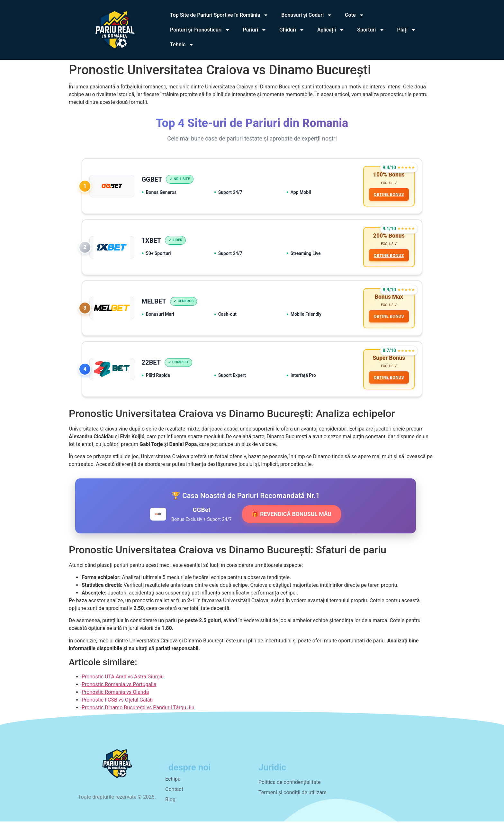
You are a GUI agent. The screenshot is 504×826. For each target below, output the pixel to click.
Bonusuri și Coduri (307, 15)
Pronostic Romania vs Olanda (115, 697)
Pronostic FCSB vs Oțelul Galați (117, 704)
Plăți (407, 30)
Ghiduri (292, 30)
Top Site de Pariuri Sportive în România (219, 15)
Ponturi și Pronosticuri (200, 30)
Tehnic (182, 45)
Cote (355, 15)
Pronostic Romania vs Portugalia (119, 689)
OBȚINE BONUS (388, 195)
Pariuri (255, 30)
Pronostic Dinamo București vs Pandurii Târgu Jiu (138, 712)
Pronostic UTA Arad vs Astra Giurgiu (123, 681)
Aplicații (331, 30)
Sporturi (371, 30)
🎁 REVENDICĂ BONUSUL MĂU (292, 519)
